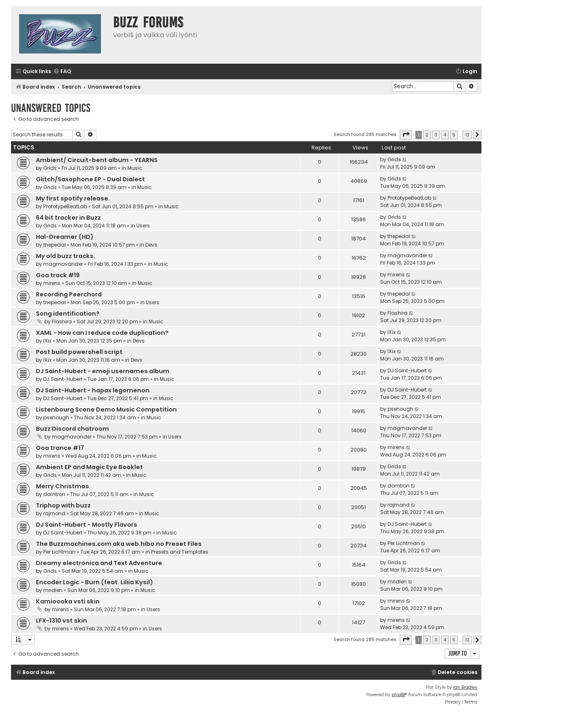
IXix (47, 341)
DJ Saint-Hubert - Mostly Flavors (87, 525)
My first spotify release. (73, 198)
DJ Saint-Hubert (63, 379)
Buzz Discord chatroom (72, 429)
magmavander (63, 264)
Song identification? (68, 314)
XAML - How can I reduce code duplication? (102, 333)
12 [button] (467, 135)
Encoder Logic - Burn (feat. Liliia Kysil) (95, 582)
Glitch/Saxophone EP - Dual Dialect (90, 179)
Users (143, 226)
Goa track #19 (58, 275)
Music (135, 168)
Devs (151, 245)
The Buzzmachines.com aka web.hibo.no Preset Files (119, 544)
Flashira (62, 322)
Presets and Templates (180, 552)
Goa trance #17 (60, 448)
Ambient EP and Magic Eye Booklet (89, 467)
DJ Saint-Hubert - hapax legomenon (93, 390)
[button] (406, 135)
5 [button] (454, 135)
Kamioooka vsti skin (68, 601)
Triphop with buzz (63, 505)
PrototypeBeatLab (65, 206)
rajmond (54, 513)
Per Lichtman (59, 552)
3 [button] (436, 135)
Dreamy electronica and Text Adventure (99, 563)
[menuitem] (62, 72)
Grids (50, 168)
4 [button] (445, 135)
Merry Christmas (62, 486)
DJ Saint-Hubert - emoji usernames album (103, 371)
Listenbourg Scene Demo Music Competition (106, 409)
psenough (56, 417)
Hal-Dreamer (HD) (65, 237)
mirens (52, 283)
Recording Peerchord (69, 294)
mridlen (53, 590)
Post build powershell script (79, 352)
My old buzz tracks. (66, 256)
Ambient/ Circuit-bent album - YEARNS (97, 160)
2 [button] (427, 135)
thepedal (55, 245)
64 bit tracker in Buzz (68, 218)
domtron (54, 494)
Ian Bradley (465, 687)
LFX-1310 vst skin (61, 621)
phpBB (398, 695)
